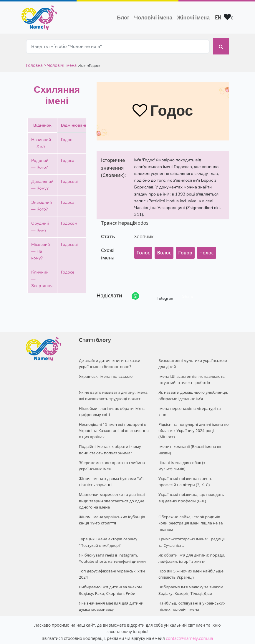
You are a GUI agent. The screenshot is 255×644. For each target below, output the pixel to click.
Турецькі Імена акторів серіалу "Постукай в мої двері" (107, 523)
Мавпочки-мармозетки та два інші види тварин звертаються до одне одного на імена (111, 490)
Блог (123, 17)
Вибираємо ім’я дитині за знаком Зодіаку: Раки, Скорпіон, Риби (110, 569)
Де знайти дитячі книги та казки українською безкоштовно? (109, 359)
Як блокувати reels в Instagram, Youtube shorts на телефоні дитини (111, 539)
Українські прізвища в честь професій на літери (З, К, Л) (194, 472)
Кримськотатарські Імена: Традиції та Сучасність (193, 523)
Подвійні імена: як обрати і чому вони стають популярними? (109, 441)
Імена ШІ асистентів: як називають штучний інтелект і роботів (191, 374)
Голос (143, 249)
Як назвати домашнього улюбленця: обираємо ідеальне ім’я (192, 390)
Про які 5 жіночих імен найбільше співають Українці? (190, 554)
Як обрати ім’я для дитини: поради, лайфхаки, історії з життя (191, 539)
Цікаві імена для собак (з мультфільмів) (181, 457)
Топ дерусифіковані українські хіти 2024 (111, 554)
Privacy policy (163, 634)
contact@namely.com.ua (189, 616)
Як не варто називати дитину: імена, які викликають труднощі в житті (113, 390)
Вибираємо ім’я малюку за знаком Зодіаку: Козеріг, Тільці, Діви (190, 569)
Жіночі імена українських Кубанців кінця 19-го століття (111, 508)
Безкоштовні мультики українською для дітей (192, 359)
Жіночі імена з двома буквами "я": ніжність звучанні (110, 472)
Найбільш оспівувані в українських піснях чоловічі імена (191, 584)
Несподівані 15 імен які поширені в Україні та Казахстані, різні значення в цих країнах (113, 423)
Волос (164, 249)
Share (188, 292)
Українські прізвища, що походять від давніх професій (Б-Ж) (194, 487)
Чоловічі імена (155, 17)
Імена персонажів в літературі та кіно (193, 402)
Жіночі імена (193, 17)
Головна (35, 61)
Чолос (207, 249)
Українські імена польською (105, 371)
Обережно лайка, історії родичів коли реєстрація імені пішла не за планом (193, 508)
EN (218, 17)
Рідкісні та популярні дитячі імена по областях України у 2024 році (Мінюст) (193, 423)
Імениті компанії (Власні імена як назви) (189, 441)
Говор (185, 249)
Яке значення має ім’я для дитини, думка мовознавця (111, 584)
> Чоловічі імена (60, 61)
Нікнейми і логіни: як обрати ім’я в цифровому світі (111, 405)
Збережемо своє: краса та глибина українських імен (111, 457)
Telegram (160, 292)
